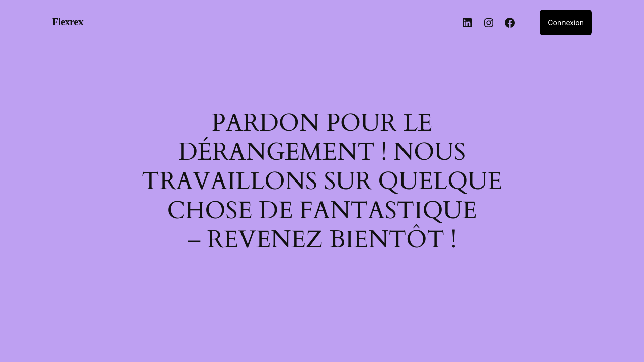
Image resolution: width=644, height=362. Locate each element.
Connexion (566, 22)
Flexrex (68, 22)
